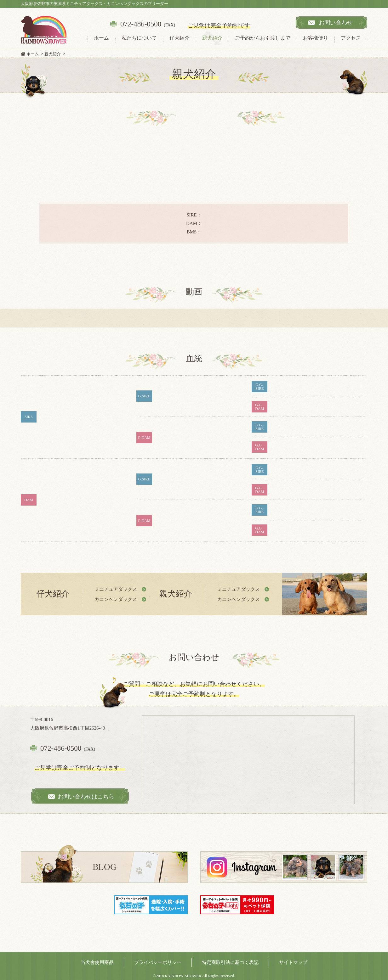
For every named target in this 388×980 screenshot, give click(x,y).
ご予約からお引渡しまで (263, 38)
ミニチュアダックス (116, 589)
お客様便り (316, 38)
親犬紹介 (212, 38)
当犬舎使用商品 (97, 962)
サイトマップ (293, 962)
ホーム (101, 38)
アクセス (351, 38)
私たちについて (139, 38)
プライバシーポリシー (158, 962)
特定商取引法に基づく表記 (230, 962)
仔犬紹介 (180, 38)
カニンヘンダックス (116, 599)
